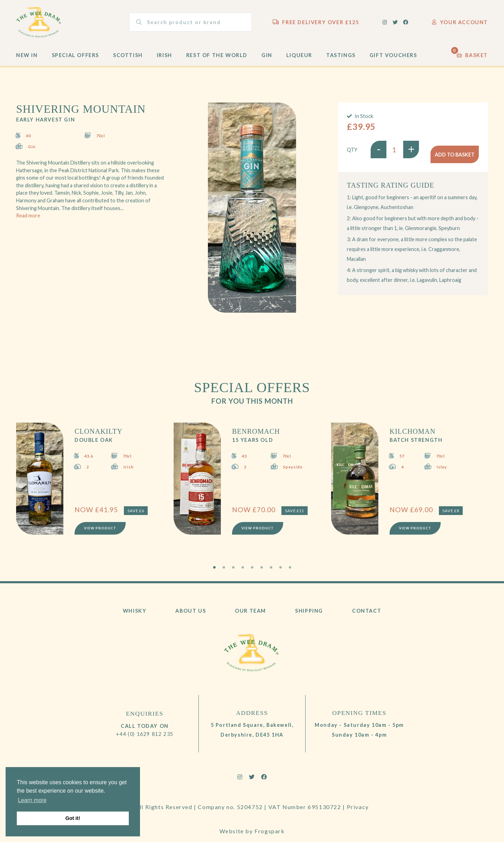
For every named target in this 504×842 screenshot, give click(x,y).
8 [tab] (281, 572)
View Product (101, 532)
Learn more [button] (32, 800)
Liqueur (299, 60)
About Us (191, 616)
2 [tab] (224, 572)
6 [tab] (262, 572)
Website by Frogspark (252, 824)
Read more (28, 220)
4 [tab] (243, 572)
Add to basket (455, 154)
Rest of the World (217, 60)
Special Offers (75, 60)
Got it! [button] (73, 818)
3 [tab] (233, 572)
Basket (472, 58)
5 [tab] (252, 572)
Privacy (358, 812)
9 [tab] (290, 572)
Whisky (135, 616)
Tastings (341, 60)
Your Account (460, 24)
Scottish (128, 60)
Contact (367, 616)
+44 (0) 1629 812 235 (145, 739)
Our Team (250, 616)
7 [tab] (271, 572)
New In (27, 60)
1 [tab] (214, 572)
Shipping (309, 616)
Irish (164, 60)
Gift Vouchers (393, 60)
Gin (267, 60)
